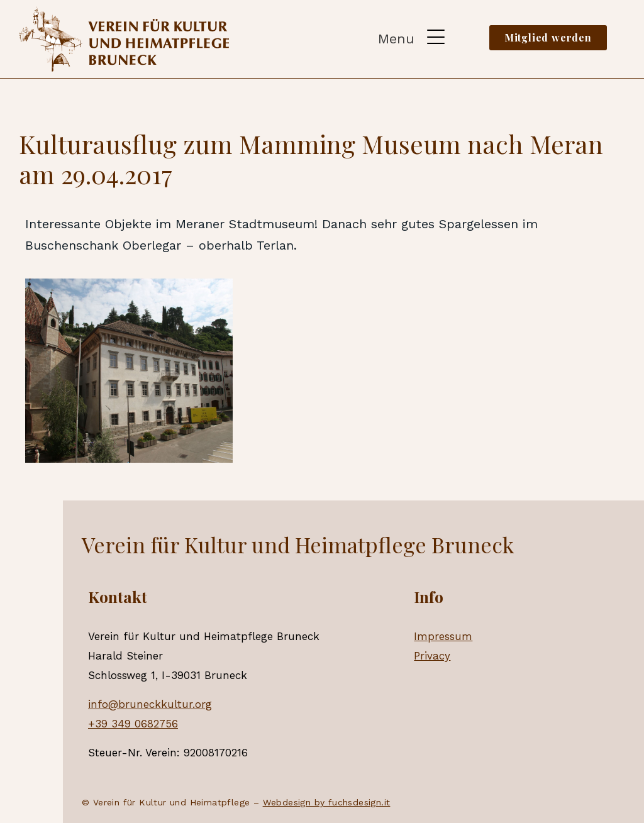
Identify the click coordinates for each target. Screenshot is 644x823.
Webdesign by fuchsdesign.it (327, 802)
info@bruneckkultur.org (150, 704)
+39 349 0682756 (133, 724)
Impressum (443, 636)
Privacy (432, 656)
